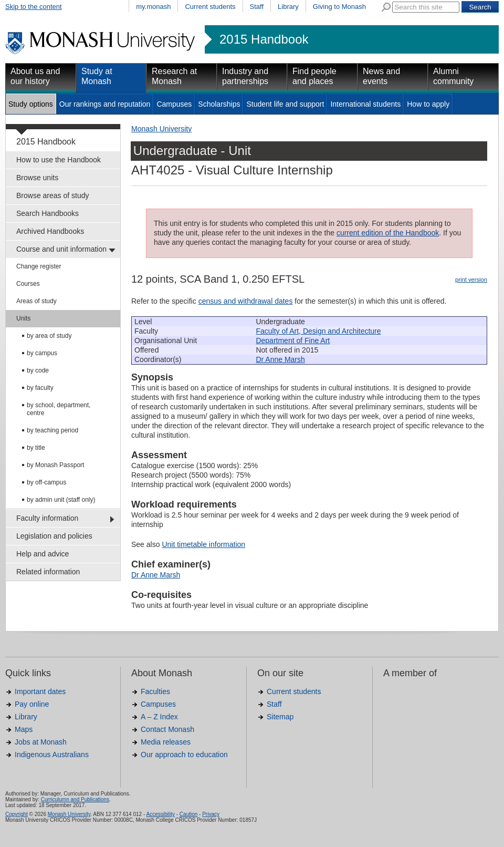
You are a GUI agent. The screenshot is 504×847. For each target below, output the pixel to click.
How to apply (428, 104)
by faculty (40, 388)
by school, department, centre (59, 409)
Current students (210, 7)
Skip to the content (34, 7)
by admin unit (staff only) (61, 500)
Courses (28, 284)
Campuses (174, 104)
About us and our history (35, 76)
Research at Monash (174, 76)
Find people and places (314, 76)
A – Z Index (159, 717)
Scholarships (219, 104)
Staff (257, 7)
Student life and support (285, 104)
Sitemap (280, 717)
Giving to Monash (339, 7)
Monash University (161, 129)
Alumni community (453, 76)
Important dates (40, 691)
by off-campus (46, 482)
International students (365, 104)
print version (471, 280)
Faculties (155, 691)
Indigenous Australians (52, 755)
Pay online (32, 704)
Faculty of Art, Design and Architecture (318, 331)
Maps (24, 729)
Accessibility (160, 814)
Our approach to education (184, 755)
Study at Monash (97, 76)
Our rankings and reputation (105, 104)
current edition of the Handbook (388, 233)
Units (23, 318)
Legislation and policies (54, 536)
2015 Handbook (264, 39)
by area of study (49, 336)
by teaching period (52, 430)
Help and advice (43, 554)
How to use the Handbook (59, 160)
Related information (48, 572)
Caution (188, 814)
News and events (381, 76)
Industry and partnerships (245, 76)
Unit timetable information (203, 544)
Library (288, 7)
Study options (31, 104)
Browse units (37, 178)
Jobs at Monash (41, 742)
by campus (42, 353)
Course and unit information (61, 249)
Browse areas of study (53, 195)
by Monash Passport (55, 465)
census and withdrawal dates (246, 301)
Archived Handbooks (50, 231)
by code (38, 370)
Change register (39, 266)
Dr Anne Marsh (280, 359)
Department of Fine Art (293, 340)
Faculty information (47, 518)
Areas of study (36, 301)
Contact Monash (167, 729)
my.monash (153, 7)
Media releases (166, 742)
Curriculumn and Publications (75, 799)
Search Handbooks (48, 213)
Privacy (211, 814)
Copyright (17, 814)
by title (36, 448)
